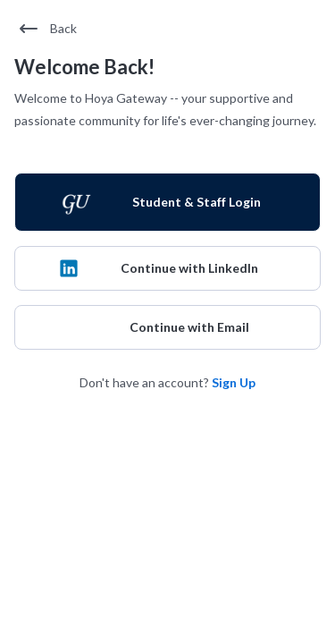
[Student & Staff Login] (167, 202)
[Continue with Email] (167, 327)
